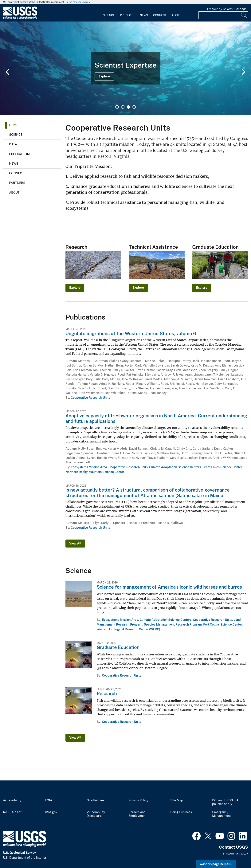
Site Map (177, 800)
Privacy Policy (138, 800)
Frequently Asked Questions (227, 9)
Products (127, 15)
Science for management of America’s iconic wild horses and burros (169, 587)
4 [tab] (134, 107)
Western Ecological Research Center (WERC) (128, 629)
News (144, 15)
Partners (17, 183)
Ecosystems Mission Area (89, 467)
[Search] (244, 15)
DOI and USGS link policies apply (226, 802)
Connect (160, 15)
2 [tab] (123, 107)
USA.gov (51, 812)
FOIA (49, 800)
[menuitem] (109, 13)
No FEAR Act (12, 812)
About (176, 15)
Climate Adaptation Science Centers (175, 467)
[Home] (20, 18)
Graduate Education (118, 647)
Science (109, 15)
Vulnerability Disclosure (96, 814)
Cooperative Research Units (90, 398)
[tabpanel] (125, 68)
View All (75, 543)
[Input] (223, 15)
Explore (104, 76)
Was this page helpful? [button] (216, 864)
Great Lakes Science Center (222, 467)
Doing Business (181, 812)
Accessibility (12, 800)
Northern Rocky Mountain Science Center (95, 472)
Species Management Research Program (173, 624)
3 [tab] (128, 107)
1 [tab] (117, 107)
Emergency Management (222, 814)
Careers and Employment (137, 814)
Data (13, 144)
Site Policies (96, 800)
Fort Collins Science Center (223, 624)
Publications (20, 154)
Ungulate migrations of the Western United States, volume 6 (131, 333)
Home (14, 125)
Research (107, 693)
